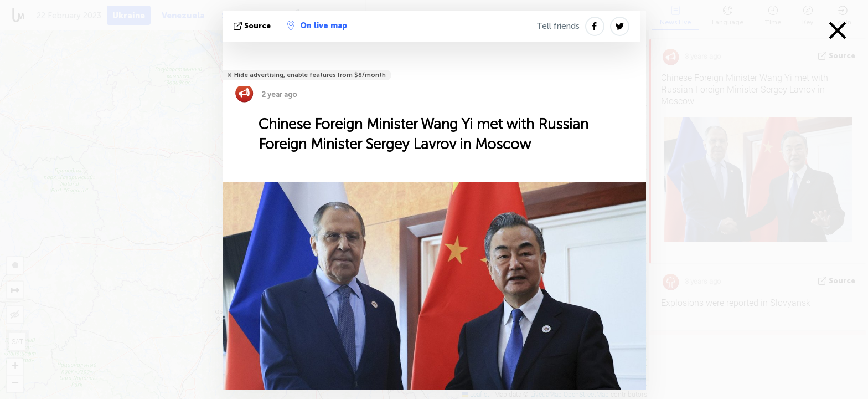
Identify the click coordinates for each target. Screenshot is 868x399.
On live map (317, 25)
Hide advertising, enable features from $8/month (310, 75)
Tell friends (558, 26)
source (253, 26)
